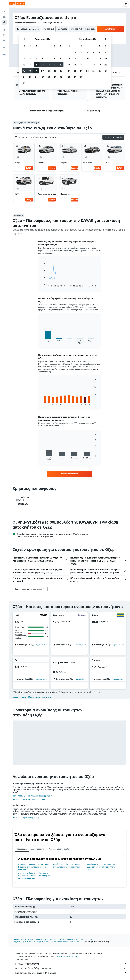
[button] (4, 4)
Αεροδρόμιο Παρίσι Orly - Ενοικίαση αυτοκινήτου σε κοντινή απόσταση (67, 866)
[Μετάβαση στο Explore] (4, 30)
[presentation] (122, 607)
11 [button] (30, 65)
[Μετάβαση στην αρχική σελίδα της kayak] (17, 4)
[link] (69, 474)
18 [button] (30, 71)
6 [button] (43, 59)
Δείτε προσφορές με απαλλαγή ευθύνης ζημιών (32, 796)
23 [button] (61, 71)
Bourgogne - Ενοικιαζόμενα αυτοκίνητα (68, 942)
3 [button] (24, 59)
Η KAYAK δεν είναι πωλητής (71, 964)
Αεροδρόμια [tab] (22, 849)
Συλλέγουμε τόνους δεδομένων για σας (71, 968)
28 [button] (49, 77)
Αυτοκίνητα (29, 939)
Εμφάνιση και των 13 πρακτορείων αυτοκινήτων (32, 697)
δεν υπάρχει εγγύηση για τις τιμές (66, 956)
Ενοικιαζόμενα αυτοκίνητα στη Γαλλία (80, 939)
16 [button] (61, 65)
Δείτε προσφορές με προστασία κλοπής (29, 799)
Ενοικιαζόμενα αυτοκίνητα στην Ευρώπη (50, 939)
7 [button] (49, 59)
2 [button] (61, 53)
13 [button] (43, 65)
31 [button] (24, 83)
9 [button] (61, 59)
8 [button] (55, 59)
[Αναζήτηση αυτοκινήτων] (4, 22)
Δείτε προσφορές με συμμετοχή (26, 818)
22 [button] (55, 71)
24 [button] (24, 77)
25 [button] (30, 77)
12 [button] (36, 65)
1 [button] (55, 53)
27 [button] (43, 77)
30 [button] (61, 77)
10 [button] (24, 65)
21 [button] (49, 71)
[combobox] (27, 23)
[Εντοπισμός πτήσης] (4, 35)
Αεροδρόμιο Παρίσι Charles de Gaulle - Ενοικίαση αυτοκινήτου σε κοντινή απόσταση (34, 867)
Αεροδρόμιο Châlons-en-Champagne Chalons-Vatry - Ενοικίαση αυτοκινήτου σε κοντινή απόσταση (34, 876)
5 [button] (36, 59)
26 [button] (36, 77)
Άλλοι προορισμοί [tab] (38, 849)
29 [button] (55, 77)
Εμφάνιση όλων (42, 645)
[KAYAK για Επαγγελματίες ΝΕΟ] (4, 40)
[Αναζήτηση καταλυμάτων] (4, 17)
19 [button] (36, 71)
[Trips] (4, 47)
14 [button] (49, 65)
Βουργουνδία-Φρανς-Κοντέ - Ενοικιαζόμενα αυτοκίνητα (32, 942)
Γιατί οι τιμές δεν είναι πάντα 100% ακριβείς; (71, 973)
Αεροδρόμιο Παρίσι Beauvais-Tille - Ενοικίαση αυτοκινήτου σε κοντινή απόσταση (101, 867)
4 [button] (30, 59)
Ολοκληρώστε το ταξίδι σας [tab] (61, 849)
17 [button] (24, 71)
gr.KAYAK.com (17, 939)
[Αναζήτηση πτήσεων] (4, 12)
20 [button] (43, 71)
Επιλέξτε (29, 168)
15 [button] (55, 65)
